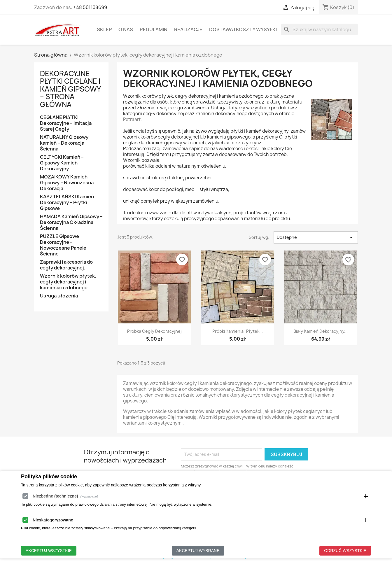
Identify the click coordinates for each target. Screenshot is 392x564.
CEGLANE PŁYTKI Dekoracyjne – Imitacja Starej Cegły (66, 123)
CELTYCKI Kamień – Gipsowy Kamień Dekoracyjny (62, 163)
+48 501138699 (90, 7)
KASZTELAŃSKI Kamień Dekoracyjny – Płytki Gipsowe (67, 203)
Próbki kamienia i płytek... (238, 331)
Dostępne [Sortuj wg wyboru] (316, 237)
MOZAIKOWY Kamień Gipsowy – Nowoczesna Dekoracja (67, 183)
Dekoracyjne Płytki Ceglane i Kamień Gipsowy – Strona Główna (70, 89)
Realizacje (188, 29)
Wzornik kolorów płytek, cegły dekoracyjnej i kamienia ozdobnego (68, 282)
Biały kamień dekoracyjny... (321, 331)
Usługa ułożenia (59, 296)
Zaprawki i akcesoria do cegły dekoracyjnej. (66, 265)
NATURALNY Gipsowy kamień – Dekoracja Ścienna (64, 143)
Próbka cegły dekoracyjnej (154, 331)
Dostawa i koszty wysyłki (243, 29)
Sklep (104, 29)
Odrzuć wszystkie (345, 550)
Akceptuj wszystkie (49, 550)
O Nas (126, 29)
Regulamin (154, 29)
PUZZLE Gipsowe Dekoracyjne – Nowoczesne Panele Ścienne (63, 245)
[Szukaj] (319, 29)
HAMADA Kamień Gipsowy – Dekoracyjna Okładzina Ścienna (71, 222)
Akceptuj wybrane (198, 550)
